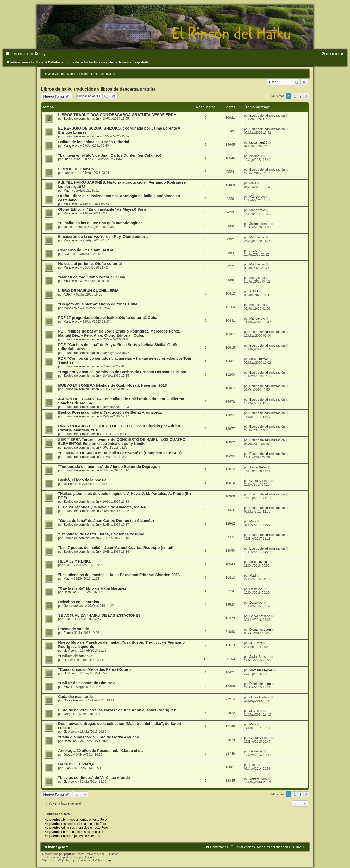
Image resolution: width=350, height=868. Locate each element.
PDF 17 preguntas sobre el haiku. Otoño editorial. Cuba (108, 318)
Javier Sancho (260, 657)
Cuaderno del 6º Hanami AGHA (86, 250)
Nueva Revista (105, 74)
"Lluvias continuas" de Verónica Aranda (94, 778)
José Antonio (258, 778)
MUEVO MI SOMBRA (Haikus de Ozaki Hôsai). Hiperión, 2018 (112, 385)
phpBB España (85, 857)
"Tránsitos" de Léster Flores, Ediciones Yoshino (101, 534)
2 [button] (295, 96)
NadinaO (256, 156)
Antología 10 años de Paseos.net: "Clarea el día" (102, 751)
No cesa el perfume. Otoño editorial (90, 264)
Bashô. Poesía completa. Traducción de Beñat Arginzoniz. (110, 412)
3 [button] (300, 96)
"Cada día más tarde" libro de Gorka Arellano (99, 737)
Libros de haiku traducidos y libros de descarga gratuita (98, 89)
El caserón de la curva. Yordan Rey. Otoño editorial (104, 237)
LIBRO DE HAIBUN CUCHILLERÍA (88, 291)
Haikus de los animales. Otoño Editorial (94, 142)
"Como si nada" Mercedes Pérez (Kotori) (94, 669)
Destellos (70, 592)
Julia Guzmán (259, 359)
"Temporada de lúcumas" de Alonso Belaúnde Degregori (109, 467)
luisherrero (71, 484)
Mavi (67, 190)
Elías (67, 619)
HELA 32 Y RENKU (75, 561)
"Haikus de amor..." (75, 656)
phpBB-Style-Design (100, 860)
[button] (307, 96)
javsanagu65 (258, 143)
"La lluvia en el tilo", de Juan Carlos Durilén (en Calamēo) (110, 155)
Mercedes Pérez (261, 670)
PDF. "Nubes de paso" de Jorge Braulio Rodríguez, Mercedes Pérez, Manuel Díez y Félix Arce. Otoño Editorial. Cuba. (119, 333)
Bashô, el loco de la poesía (82, 480)
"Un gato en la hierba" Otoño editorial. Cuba (98, 304)
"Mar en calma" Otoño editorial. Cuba (92, 277)
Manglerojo (71, 146)
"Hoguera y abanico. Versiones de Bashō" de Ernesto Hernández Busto (122, 372)
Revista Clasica (54, 74)
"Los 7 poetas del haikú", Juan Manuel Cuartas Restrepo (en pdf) (116, 548)
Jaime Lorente (74, 227)
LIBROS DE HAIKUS (76, 169)
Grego (68, 714)
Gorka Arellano (260, 481)
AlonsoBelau (258, 467)
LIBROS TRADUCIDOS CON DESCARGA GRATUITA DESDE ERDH (117, 115)
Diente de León (260, 630)
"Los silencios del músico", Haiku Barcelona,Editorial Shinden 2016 (119, 575)
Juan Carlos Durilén (77, 159)
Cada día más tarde (75, 697)
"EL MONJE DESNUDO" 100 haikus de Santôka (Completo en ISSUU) (120, 453)
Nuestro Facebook (80, 74)
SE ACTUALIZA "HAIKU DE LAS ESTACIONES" (100, 615)
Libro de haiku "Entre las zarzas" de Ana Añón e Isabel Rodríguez (117, 710)
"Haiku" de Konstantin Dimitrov (86, 683)
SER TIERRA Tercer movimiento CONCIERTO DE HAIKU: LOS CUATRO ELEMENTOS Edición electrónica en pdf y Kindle (122, 442)
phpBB (69, 854)
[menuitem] (40, 54)
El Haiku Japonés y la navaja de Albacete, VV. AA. (102, 507)
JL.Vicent (70, 650)
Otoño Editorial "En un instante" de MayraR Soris (102, 209)
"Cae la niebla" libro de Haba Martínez (92, 588)
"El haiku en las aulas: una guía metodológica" (100, 223)
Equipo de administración (81, 119)
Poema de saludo (74, 629)
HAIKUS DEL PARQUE (78, 764)
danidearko (71, 173)
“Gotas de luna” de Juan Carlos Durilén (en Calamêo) (106, 521)
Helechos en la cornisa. (79, 602)
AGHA (68, 254)
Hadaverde (71, 660)
